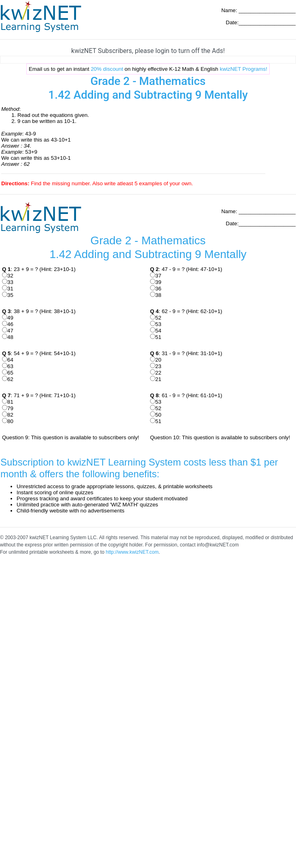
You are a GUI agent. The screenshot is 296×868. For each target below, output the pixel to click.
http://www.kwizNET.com (132, 552)
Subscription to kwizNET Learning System (91, 462)
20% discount (107, 69)
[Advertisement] (76, 638)
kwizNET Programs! (243, 69)
